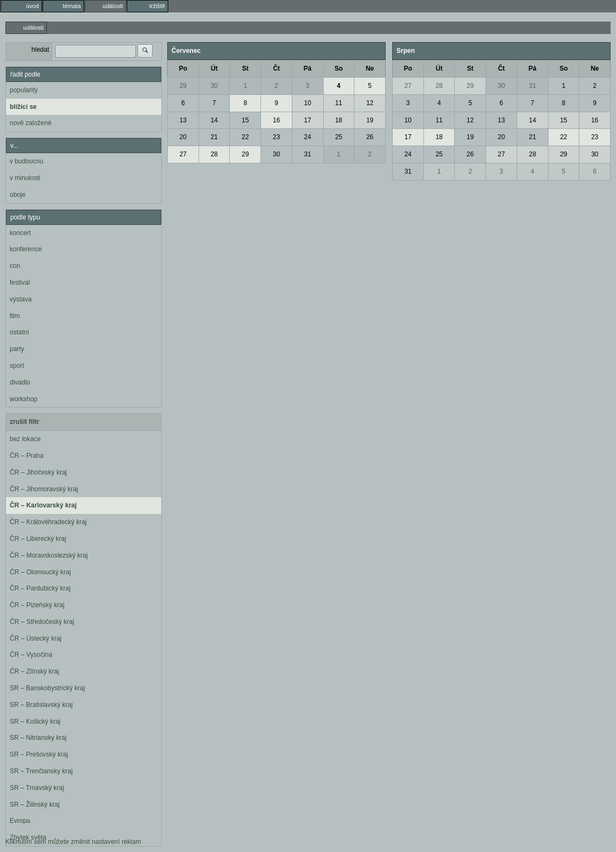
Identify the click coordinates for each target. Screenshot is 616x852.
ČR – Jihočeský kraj (38, 472)
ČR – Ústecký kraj (36, 638)
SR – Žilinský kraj (35, 805)
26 (370, 137)
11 (338, 103)
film (15, 316)
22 (245, 137)
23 (276, 137)
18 (338, 120)
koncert (20, 233)
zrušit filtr (25, 422)
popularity (24, 90)
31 (307, 154)
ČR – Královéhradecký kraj (48, 522)
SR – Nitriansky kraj (38, 738)
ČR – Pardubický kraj (40, 588)
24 (307, 137)
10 (307, 103)
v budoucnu (26, 161)
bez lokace (25, 439)
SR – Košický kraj (35, 722)
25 (338, 137)
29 (183, 86)
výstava (21, 299)
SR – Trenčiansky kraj (41, 771)
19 (370, 120)
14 (214, 120)
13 (183, 120)
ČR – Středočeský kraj (42, 622)
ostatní (19, 332)
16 (276, 120)
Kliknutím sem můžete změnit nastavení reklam (73, 842)
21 (214, 137)
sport (17, 366)
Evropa (20, 821)
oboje (18, 195)
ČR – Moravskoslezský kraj (49, 555)
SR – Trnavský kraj (37, 788)
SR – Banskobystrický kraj (47, 688)
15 (245, 120)
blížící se (23, 107)
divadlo (20, 382)
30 (214, 86)
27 (183, 154)
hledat (40, 50)
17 (307, 120)
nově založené (30, 123)
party (17, 349)
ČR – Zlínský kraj (34, 671)
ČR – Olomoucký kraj (40, 572)
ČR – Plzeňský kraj (37, 605)
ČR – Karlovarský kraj (43, 505)
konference (26, 249)
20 (183, 137)
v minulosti (25, 178)
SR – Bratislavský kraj (41, 705)
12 (370, 103)
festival (20, 283)
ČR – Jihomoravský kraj (44, 489)
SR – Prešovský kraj (39, 754)
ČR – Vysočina (31, 655)
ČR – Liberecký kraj (38, 539)
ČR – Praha (27, 456)
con (15, 266)
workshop (23, 399)
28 (214, 154)
